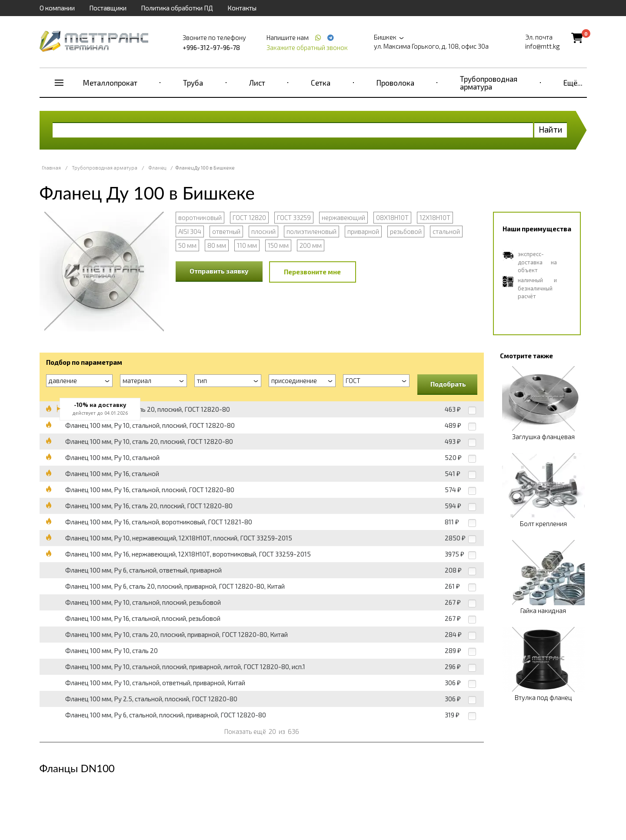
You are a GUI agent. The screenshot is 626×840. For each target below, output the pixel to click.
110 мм (247, 245)
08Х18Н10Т (392, 217)
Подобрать (448, 384)
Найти (551, 129)
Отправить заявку (219, 271)
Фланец (157, 168)
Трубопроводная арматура (489, 83)
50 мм (187, 245)
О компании (57, 8)
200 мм (311, 245)
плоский (263, 231)
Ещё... (573, 83)
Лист (257, 83)
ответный (226, 231)
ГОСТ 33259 (294, 217)
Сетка (321, 83)
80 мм (217, 245)
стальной (446, 231)
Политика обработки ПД (177, 8)
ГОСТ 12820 (249, 217)
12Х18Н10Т (435, 217)
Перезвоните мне (312, 272)
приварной (363, 231)
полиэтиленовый (311, 231)
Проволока (395, 83)
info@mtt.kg (543, 46)
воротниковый (200, 217)
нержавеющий (343, 217)
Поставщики (108, 8)
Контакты (242, 8)
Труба (193, 83)
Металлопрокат (110, 83)
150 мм (278, 245)
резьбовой (406, 231)
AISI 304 (190, 231)
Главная (51, 168)
